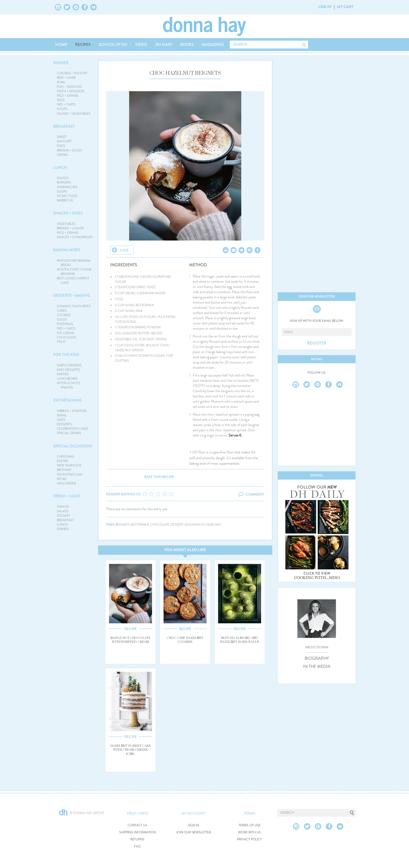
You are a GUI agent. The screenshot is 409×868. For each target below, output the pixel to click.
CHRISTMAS (66, 457)
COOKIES (64, 315)
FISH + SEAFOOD (69, 87)
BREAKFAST (64, 126)
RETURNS (137, 839)
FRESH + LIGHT (67, 496)
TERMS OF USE (250, 825)
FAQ (137, 847)
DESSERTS (64, 424)
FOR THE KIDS (66, 355)
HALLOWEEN (66, 483)
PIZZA (61, 100)
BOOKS (187, 45)
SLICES (62, 319)
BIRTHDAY (64, 470)
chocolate (160, 525)
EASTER (62, 461)
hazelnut (214, 525)
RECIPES (83, 45)
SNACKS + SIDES (68, 213)
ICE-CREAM (65, 333)
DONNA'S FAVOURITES (74, 306)
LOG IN (325, 7)
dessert (177, 525)
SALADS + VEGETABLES (74, 114)
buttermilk (140, 525)
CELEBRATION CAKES (73, 429)
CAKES (62, 311)
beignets (123, 525)
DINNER (61, 63)
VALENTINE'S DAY (70, 475)
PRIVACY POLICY (249, 839)
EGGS (61, 146)
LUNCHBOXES (67, 379)
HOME (61, 45)
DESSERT (64, 516)
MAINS (62, 415)
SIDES (61, 420)
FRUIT (61, 342)
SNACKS (63, 507)
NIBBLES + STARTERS (72, 411)
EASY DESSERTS (69, 370)
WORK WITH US (249, 832)
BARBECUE (65, 200)
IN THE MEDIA (317, 667)
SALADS (63, 178)
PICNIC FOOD (67, 196)
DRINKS (62, 155)
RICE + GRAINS (68, 96)
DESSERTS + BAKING (72, 296)
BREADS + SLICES (70, 150)
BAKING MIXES (67, 250)
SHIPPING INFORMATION (137, 832)
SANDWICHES (67, 187)
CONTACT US (137, 825)
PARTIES (63, 374)
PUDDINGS (65, 324)
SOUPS (62, 109)
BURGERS (64, 182)
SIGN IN (193, 825)
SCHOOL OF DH (113, 45)
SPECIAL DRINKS (69, 433)
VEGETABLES (66, 224)
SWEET (62, 137)
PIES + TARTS (66, 104)
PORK (61, 82)
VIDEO (141, 45)
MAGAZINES (213, 45)
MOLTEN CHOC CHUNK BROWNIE (74, 272)
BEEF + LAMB (66, 78)
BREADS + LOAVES (70, 228)
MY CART (345, 7)
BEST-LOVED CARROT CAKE (73, 281)
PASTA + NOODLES (71, 91)
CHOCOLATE (67, 337)
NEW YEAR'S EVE (69, 465)
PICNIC (62, 479)
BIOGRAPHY (317, 658)
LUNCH (60, 168)
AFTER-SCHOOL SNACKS (69, 385)
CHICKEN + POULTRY (72, 73)
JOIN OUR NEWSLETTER (194, 832)
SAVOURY (64, 141)
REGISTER (317, 343)
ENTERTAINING (68, 400)
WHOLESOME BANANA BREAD (74, 263)
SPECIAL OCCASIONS (73, 446)
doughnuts (195, 525)
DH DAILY (164, 45)
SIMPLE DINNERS (69, 365)
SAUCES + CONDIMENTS (75, 237)
